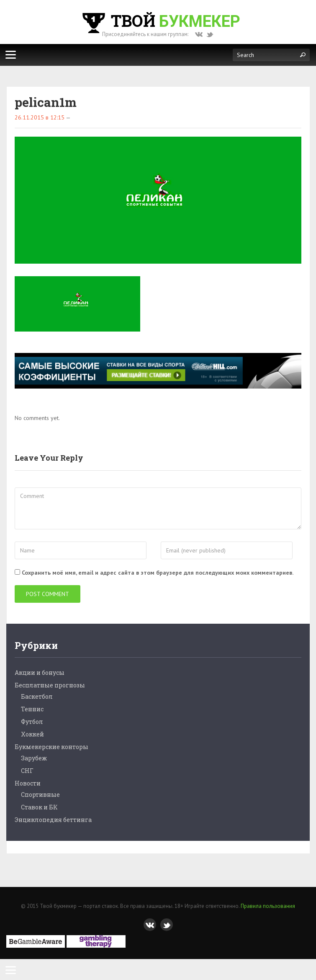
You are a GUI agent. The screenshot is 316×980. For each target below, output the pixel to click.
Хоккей (32, 734)
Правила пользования (268, 906)
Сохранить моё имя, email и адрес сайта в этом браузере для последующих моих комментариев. (158, 573)
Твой (160, 21)
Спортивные (40, 795)
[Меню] (10, 54)
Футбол (32, 722)
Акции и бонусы (40, 673)
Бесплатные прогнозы (50, 685)
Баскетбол (37, 696)
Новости (28, 783)
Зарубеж (34, 758)
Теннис (32, 709)
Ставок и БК (39, 807)
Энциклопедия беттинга (53, 820)
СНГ (27, 771)
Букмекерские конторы (51, 747)
